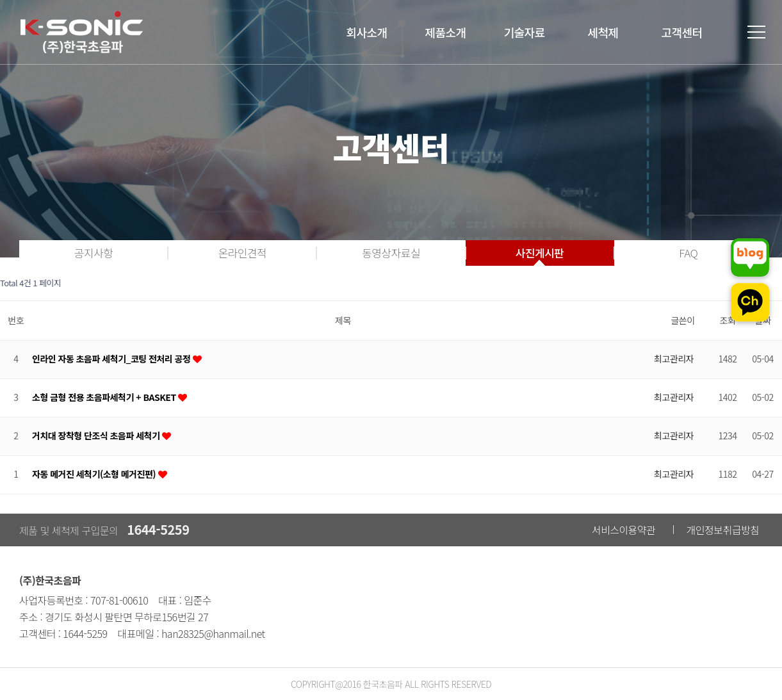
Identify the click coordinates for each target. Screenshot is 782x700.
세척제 (603, 32)
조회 (728, 320)
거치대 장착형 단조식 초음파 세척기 (96, 436)
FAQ (688, 253)
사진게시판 (540, 253)
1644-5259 (158, 529)
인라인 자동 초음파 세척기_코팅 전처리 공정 (111, 359)
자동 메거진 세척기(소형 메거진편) (94, 474)
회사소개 (366, 32)
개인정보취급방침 (723, 530)
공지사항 (94, 253)
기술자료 (524, 32)
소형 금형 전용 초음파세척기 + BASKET (104, 397)
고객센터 (681, 32)
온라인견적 (242, 253)
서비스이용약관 (624, 530)
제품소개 (445, 32)
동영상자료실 (391, 253)
